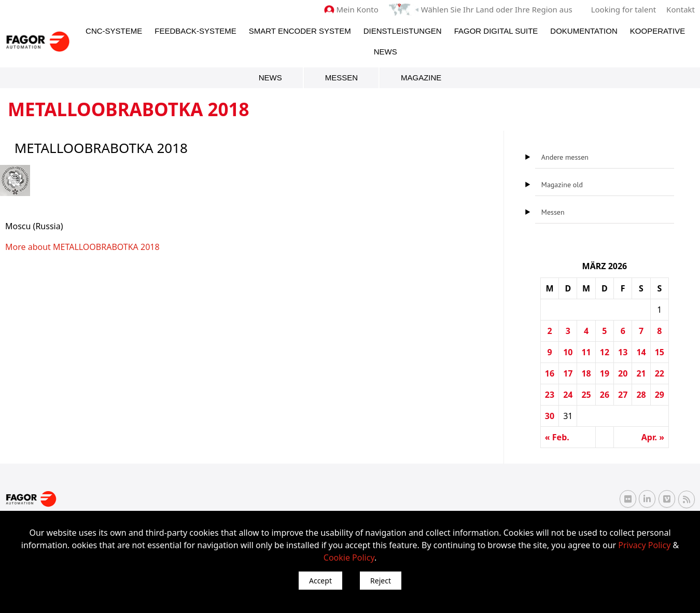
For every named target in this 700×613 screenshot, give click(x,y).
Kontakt (681, 9)
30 (550, 416)
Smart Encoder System (300, 31)
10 (568, 352)
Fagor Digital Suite (496, 31)
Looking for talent (624, 9)
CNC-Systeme (114, 31)
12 (605, 352)
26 (605, 395)
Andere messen (565, 157)
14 (641, 352)
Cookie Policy (349, 558)
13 (623, 352)
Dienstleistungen (403, 31)
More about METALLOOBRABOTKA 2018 (82, 247)
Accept (320, 581)
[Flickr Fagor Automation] (628, 499)
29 (660, 395)
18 (586, 373)
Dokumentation (584, 31)
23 (550, 395)
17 (568, 373)
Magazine (421, 78)
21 (641, 373)
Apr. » (653, 437)
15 (660, 352)
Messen (341, 78)
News (386, 52)
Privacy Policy (644, 545)
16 (550, 373)
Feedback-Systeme (195, 31)
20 (623, 373)
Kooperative (657, 31)
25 (586, 395)
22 (660, 373)
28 (641, 395)
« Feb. (557, 437)
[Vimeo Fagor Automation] (667, 499)
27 (623, 395)
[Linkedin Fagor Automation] (647, 499)
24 (568, 395)
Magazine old (562, 185)
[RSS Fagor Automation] (687, 499)
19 (605, 373)
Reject (381, 581)
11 (586, 352)
